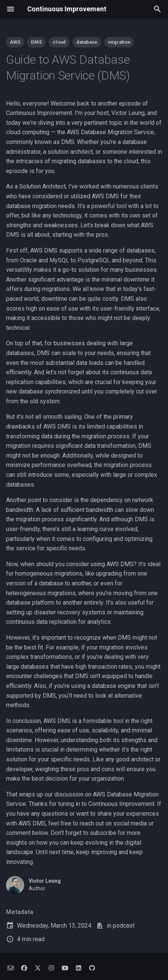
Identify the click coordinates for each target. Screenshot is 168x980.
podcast (124, 926)
